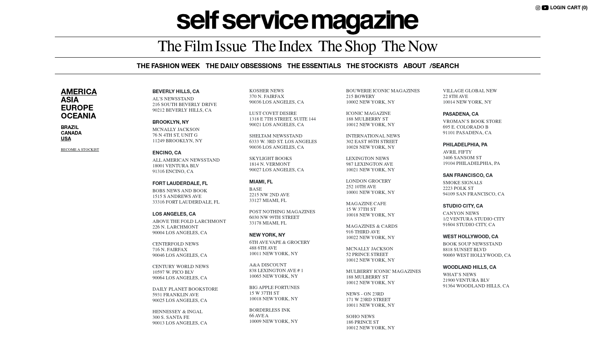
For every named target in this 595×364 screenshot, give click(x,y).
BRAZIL (70, 128)
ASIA (70, 101)
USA (66, 139)
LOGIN (558, 8)
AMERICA (79, 93)
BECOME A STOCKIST (80, 150)
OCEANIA (78, 117)
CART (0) (577, 8)
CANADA (71, 133)
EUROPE (77, 109)
